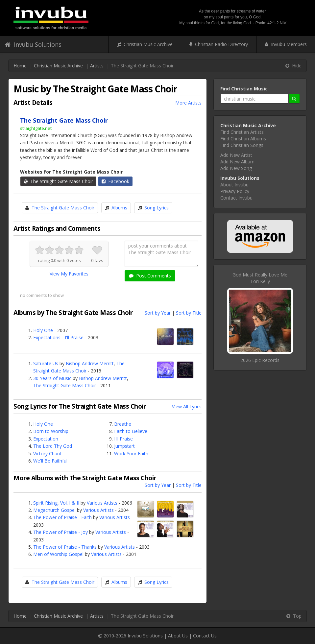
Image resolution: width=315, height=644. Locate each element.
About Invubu (234, 185)
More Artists (188, 103)
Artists (97, 66)
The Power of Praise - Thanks (65, 547)
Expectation (46, 439)
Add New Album (237, 162)
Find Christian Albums (243, 139)
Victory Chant (47, 453)
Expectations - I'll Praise (58, 337)
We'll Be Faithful (50, 461)
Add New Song (236, 168)
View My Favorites (69, 274)
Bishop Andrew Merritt (90, 363)
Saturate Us (46, 363)
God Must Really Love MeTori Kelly (260, 278)
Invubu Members (286, 44)
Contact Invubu (236, 198)
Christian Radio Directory (219, 44)
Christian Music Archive (145, 44)
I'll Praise (123, 439)
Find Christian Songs (242, 145)
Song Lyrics (157, 208)
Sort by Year (158, 313)
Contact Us (205, 636)
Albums (119, 208)
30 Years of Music (52, 378)
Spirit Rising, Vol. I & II (56, 503)
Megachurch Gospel (54, 510)
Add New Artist (236, 155)
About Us (178, 636)
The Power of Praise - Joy (61, 532)
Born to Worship (51, 431)
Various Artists (102, 503)
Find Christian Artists (242, 132)
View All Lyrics (187, 406)
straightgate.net (36, 128)
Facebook (115, 181)
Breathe (123, 424)
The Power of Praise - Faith (62, 517)
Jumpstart (124, 446)
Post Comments (150, 276)
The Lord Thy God (53, 446)
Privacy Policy (235, 191)
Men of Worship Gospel (58, 554)
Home (20, 66)
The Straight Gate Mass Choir (58, 181)
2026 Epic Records (260, 360)
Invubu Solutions (33, 44)
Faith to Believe (131, 431)
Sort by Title (189, 313)
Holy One (43, 330)
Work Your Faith (131, 453)
